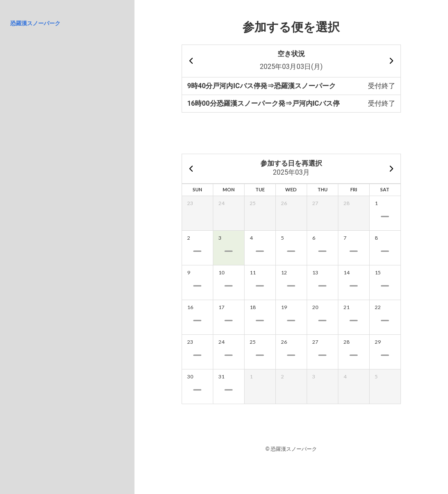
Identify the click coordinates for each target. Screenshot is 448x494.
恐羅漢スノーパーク (35, 23)
